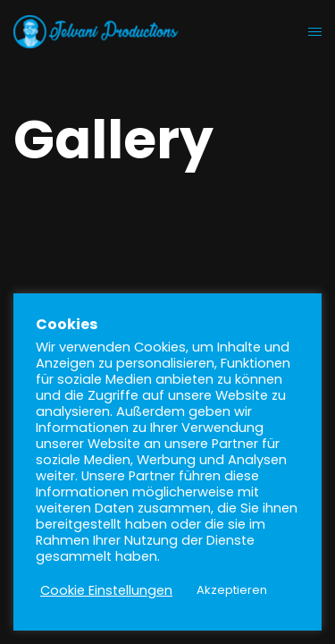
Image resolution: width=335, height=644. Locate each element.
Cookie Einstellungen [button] (106, 590)
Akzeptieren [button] (232, 590)
